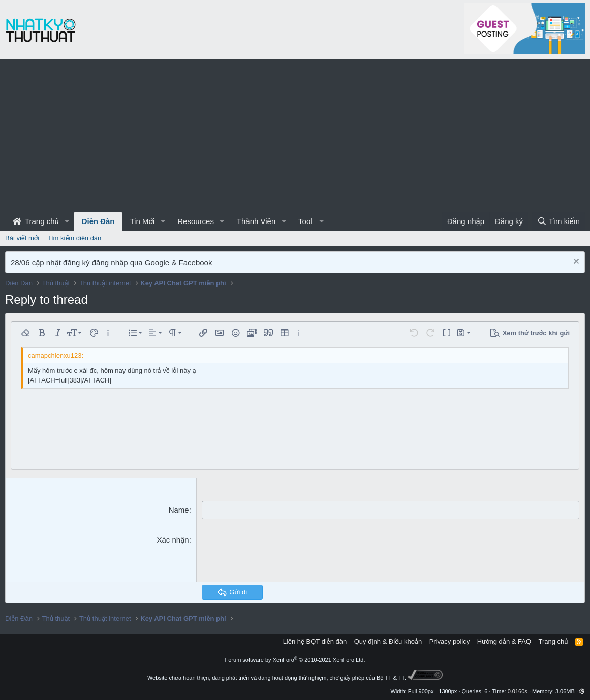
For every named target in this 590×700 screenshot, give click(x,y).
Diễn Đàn (98, 221)
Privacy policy (449, 641)
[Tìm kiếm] (558, 221)
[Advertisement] (295, 136)
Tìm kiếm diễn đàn (74, 238)
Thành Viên (256, 221)
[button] (67, 221)
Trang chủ (36, 221)
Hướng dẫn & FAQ (504, 641)
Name (179, 510)
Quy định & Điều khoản (388, 641)
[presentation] (279, 554)
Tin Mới (142, 221)
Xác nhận (173, 539)
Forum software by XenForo (295, 659)
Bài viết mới (22, 238)
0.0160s (518, 691)
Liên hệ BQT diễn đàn (315, 641)
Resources (196, 221)
